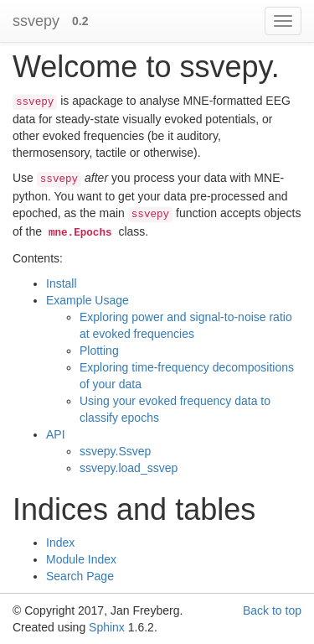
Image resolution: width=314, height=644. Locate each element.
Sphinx (107, 627)
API (56, 434)
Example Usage (88, 300)
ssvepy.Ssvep (115, 451)
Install (62, 283)
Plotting (99, 351)
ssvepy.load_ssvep (129, 468)
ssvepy (36, 21)
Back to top (272, 610)
